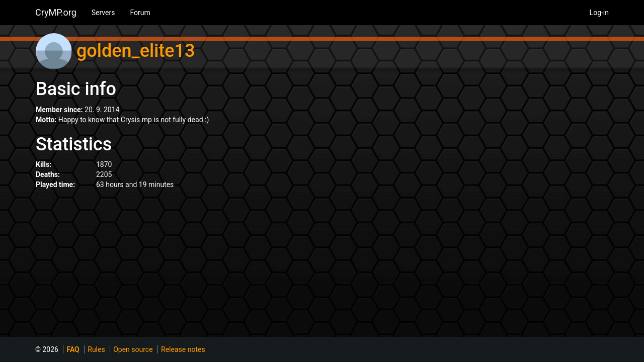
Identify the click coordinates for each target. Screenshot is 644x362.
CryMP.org (56, 12)
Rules (96, 349)
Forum (140, 13)
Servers (103, 13)
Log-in (599, 13)
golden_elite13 (136, 51)
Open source (133, 349)
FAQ (73, 349)
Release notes (183, 349)
